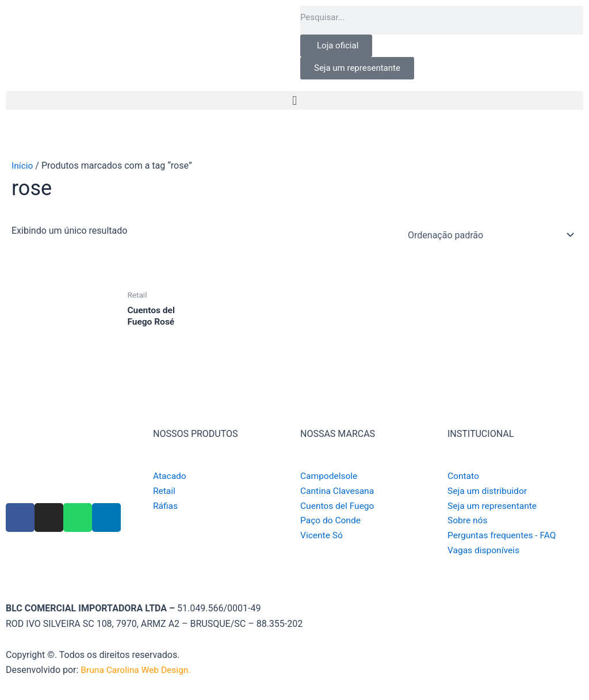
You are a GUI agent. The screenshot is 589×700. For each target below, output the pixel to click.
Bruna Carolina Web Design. (138, 670)
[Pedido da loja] (489, 235)
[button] (294, 100)
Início (23, 166)
